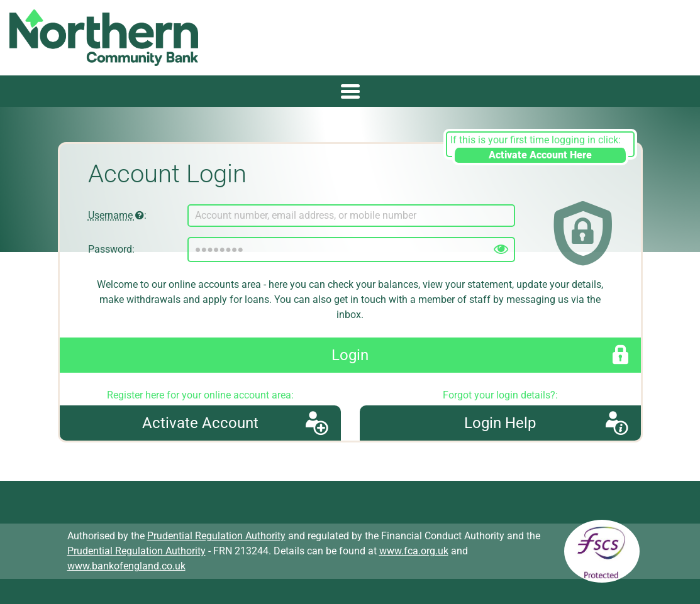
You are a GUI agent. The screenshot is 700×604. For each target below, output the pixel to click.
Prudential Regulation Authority (216, 536)
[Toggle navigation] (350, 91)
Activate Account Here (540, 155)
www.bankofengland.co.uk (126, 566)
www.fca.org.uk (414, 551)
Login (350, 355)
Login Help (500, 423)
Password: (111, 249)
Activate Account (200, 423)
